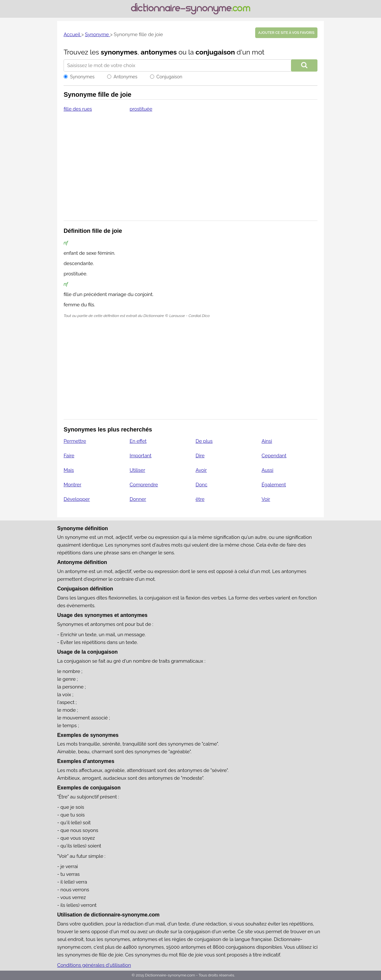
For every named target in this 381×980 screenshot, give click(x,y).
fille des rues (78, 109)
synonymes (119, 52)
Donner (138, 499)
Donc (201, 485)
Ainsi (267, 441)
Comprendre (144, 485)
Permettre (75, 441)
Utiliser (137, 470)
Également (274, 485)
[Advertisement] (190, 171)
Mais (69, 470)
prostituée (141, 109)
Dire (200, 456)
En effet (138, 441)
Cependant (274, 456)
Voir (266, 499)
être (200, 499)
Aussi (268, 470)
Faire (69, 456)
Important (141, 456)
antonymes (159, 52)
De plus (204, 441)
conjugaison (215, 52)
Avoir (201, 470)
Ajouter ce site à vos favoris (286, 33)
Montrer (72, 485)
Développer (77, 499)
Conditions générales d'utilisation (94, 965)
